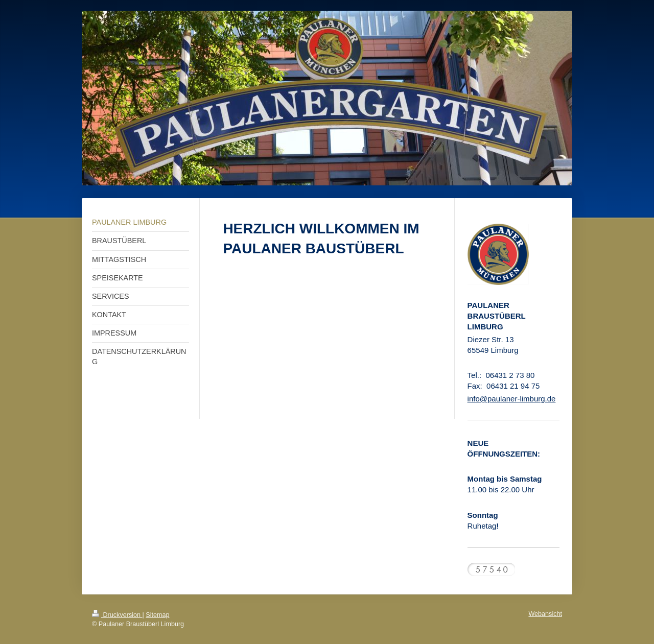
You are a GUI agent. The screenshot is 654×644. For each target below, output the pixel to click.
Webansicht (545, 614)
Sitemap (157, 615)
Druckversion (117, 615)
